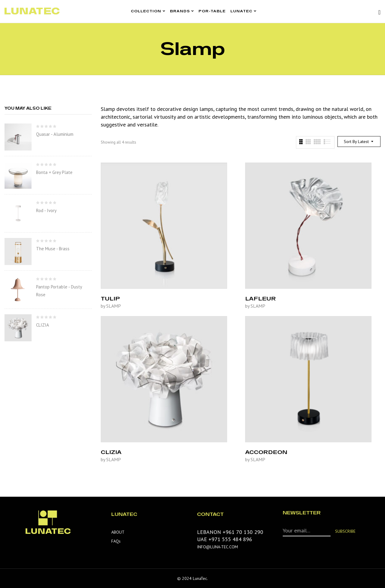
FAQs (116, 541)
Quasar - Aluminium (55, 134)
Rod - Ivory (46, 210)
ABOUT (118, 532)
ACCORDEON (266, 452)
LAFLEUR (260, 298)
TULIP (110, 298)
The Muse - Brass (53, 249)
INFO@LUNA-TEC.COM (217, 547)
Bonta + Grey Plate (54, 172)
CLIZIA (43, 325)
